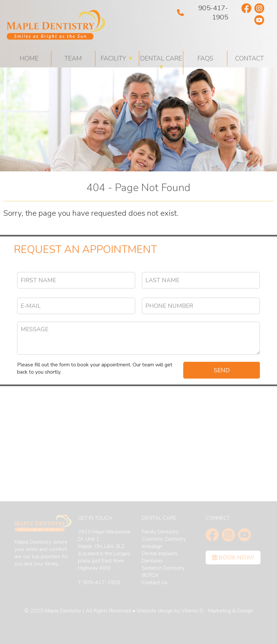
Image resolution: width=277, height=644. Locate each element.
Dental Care (161, 63)
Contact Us (155, 582)
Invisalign (152, 546)
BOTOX (150, 575)
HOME (29, 59)
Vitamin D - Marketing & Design (217, 611)
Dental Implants (160, 554)
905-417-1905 (202, 12)
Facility (117, 59)
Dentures (152, 561)
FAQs (205, 59)
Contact (250, 59)
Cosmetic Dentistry (164, 539)
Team (73, 59)
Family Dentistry (160, 532)
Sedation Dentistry (163, 568)
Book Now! (233, 557)
